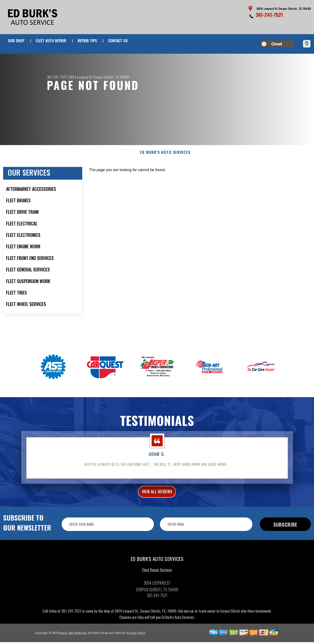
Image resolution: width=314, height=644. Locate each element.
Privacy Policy (136, 639)
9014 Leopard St (81, 77)
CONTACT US (118, 41)
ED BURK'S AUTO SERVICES (165, 156)
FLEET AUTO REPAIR (51, 41)
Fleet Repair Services (157, 576)
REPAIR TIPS (87, 41)
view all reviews (157, 497)
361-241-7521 (269, 15)
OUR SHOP (16, 41)
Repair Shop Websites (73, 639)
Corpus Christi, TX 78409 (111, 77)
